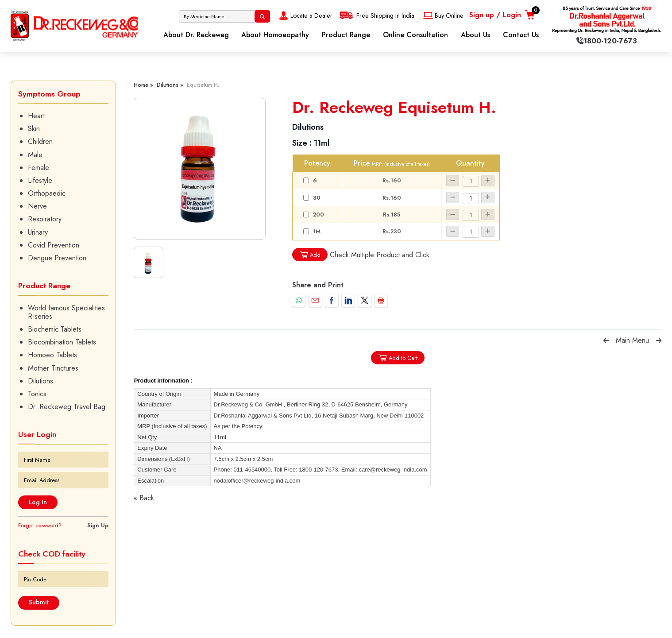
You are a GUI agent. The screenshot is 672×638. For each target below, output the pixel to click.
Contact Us (521, 35)
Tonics (37, 394)
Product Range (346, 35)
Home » (143, 85)
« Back (144, 498)
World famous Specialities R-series (66, 312)
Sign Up (98, 525)
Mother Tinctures (53, 368)
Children (40, 141)
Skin (34, 129)
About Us (475, 35)
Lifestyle (40, 180)
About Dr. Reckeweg (196, 35)
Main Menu (632, 340)
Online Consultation (415, 35)
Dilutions (41, 381)
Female (39, 168)
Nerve (37, 206)
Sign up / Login (495, 15)
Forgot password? (40, 525)
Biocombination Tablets (62, 342)
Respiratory (45, 219)
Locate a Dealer (305, 15)
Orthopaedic (47, 193)
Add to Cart (398, 358)
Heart (36, 116)
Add (310, 255)
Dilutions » (170, 85)
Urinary (38, 232)
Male (35, 155)
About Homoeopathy (275, 35)
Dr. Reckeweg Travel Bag (67, 407)
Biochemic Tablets (55, 329)
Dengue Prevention (57, 258)
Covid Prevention (54, 245)
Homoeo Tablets (52, 355)
